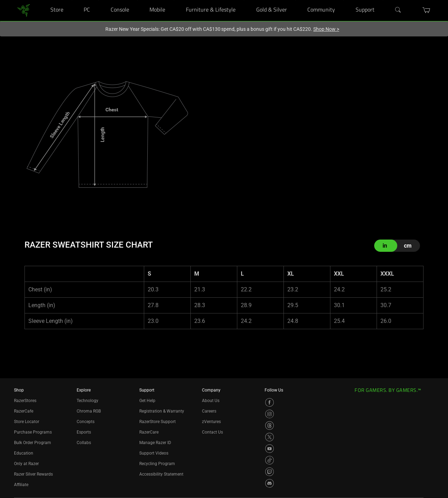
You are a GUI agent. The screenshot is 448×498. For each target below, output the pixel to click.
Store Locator (27, 422)
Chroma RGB (89, 411)
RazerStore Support (157, 422)
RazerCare (149, 432)
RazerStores (25, 401)
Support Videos (154, 453)
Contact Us (212, 432)
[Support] (383, 0)
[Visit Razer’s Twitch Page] (269, 472)
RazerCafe (24, 411)
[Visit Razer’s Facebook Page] (269, 402)
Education (24, 453)
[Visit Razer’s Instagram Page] (269, 414)
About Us (211, 401)
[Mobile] (174, 0)
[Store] (72, 0)
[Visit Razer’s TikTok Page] (269, 460)
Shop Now (326, 29)
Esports (84, 432)
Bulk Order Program (33, 443)
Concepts (86, 422)
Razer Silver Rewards (33, 474)
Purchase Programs (33, 432)
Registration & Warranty (162, 411)
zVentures (211, 422)
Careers (209, 411)
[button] (426, 10)
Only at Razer (26, 464)
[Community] (344, 0)
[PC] (99, 0)
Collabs (84, 443)
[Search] (398, 10)
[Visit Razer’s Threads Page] (269, 426)
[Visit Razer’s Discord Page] (269, 483)
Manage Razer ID (155, 443)
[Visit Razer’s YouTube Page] (269, 449)
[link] (24, 10)
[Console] (138, 0)
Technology (87, 401)
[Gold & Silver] (296, 0)
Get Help (147, 401)
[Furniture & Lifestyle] (244, 0)
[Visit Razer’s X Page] (269, 437)
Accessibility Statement (161, 474)
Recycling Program (157, 464)
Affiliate (21, 485)
